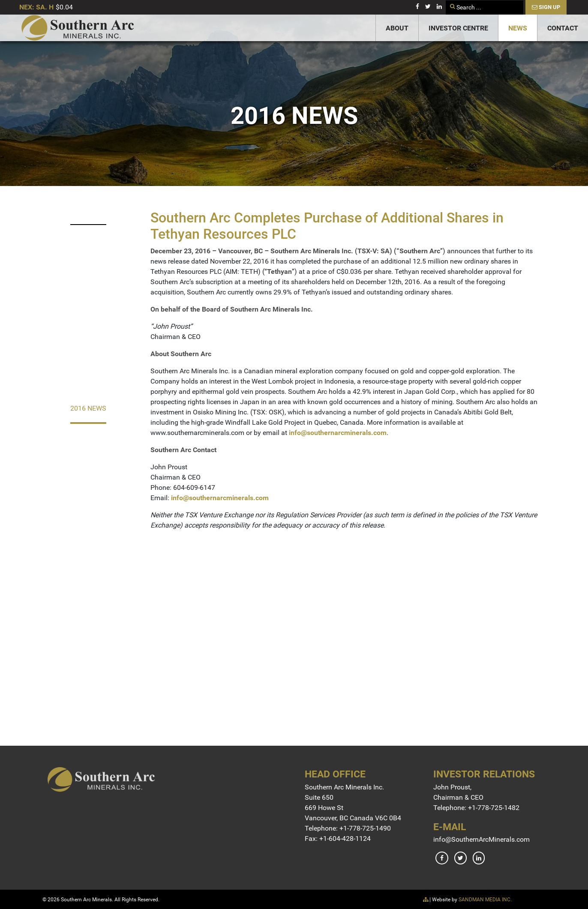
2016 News (88, 408)
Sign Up (546, 7)
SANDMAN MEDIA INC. (485, 900)
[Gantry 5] (78, 28)
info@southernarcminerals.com (338, 433)
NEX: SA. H (36, 7)
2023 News (88, 210)
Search (446, 1)
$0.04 (64, 7)
